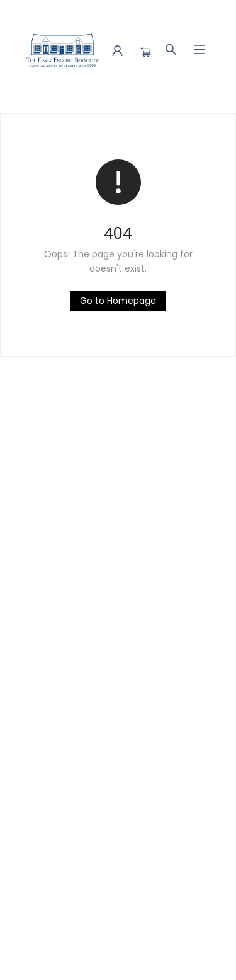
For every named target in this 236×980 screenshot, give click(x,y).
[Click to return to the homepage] (118, 301)
